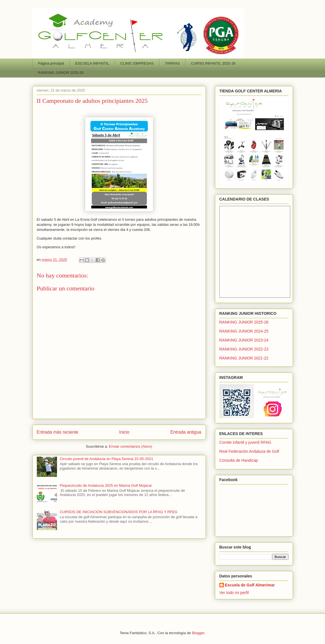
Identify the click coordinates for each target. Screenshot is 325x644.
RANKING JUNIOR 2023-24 (244, 340)
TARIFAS (172, 63)
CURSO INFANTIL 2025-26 (213, 63)
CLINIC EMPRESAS (137, 63)
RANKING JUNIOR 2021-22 (244, 358)
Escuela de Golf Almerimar (250, 585)
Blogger (198, 633)
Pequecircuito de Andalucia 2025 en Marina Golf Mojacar (106, 485)
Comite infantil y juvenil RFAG (245, 442)
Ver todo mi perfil (234, 593)
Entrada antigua (186, 432)
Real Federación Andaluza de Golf (249, 451)
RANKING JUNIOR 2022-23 (244, 349)
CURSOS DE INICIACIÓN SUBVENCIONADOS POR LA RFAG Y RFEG (119, 512)
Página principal (51, 63)
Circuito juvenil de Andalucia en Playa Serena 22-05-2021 (106, 459)
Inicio (124, 432)
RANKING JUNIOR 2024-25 (244, 331)
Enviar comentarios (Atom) (131, 446)
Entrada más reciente (58, 432)
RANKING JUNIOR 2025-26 (61, 73)
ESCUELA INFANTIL (92, 63)
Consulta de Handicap (239, 460)
